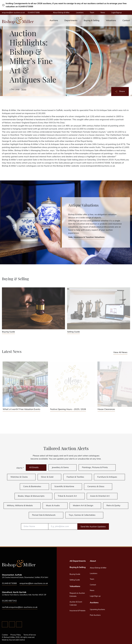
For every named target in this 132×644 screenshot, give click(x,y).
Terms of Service (30, 635)
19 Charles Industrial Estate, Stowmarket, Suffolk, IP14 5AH (25, 578)
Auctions (54, 21)
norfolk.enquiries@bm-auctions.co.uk (20, 607)
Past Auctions (95, 615)
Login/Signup (117, 13)
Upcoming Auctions (97, 610)
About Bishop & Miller (61, 13)
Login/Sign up (95, 596)
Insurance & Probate (77, 611)
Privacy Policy (16, 635)
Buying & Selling (92, 21)
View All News (120, 353)
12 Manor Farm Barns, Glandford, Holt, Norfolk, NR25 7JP (24, 595)
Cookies (5, 635)
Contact (126, 21)
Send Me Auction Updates (93, 527)
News (103, 13)
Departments (71, 21)
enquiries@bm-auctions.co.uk (13, 13)
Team (92, 13)
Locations (80, 13)
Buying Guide (75, 574)
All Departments (78, 561)
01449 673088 (34, 13)
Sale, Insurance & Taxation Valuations (86, 237)
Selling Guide (75, 580)
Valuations (111, 21)
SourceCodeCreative (17, 640)
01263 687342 (9, 601)
